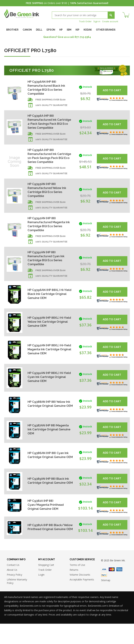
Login (41, 595)
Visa (104, 590)
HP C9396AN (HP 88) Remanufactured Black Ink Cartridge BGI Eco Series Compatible (48, 88)
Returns (74, 590)
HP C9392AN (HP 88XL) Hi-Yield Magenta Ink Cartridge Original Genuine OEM (49, 369)
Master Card (112, 590)
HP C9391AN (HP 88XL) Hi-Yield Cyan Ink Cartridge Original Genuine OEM (47, 397)
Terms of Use (77, 585)
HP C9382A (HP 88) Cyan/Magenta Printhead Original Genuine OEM (47, 524)
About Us (12, 590)
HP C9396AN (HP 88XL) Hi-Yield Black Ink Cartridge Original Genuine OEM (47, 314)
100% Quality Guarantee (51, 107)
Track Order (83, 21)
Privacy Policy (14, 595)
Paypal (104, 595)
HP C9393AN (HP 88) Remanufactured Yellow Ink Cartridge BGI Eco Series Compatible (48, 205)
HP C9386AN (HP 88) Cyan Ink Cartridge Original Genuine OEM (47, 475)
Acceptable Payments (82, 600)
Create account (109, 21)
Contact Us (13, 585)
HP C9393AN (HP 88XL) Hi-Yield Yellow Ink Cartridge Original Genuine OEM (47, 341)
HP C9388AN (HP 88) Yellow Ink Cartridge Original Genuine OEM (48, 423)
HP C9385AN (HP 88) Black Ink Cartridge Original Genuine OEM (47, 500)
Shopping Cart (46, 585)
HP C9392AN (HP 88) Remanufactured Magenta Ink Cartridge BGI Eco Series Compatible (49, 241)
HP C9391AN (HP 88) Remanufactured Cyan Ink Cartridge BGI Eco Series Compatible (47, 277)
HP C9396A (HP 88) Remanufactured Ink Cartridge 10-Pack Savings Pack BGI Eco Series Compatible (48, 166)
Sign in (95, 21)
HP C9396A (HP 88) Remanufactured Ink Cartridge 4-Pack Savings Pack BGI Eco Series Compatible (47, 126)
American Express (119, 590)
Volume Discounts (80, 595)
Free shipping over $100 (50, 102)
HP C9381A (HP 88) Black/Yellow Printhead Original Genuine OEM (46, 547)
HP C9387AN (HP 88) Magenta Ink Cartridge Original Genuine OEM (45, 449)
